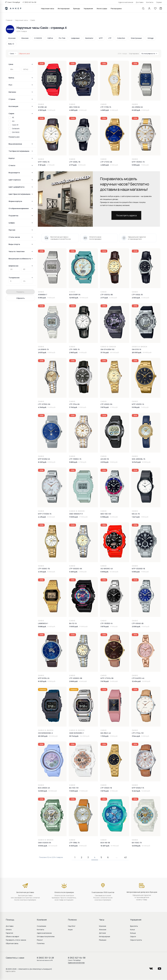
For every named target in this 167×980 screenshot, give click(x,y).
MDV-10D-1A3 (106, 514)
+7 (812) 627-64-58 (29, 2)
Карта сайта (11, 971)
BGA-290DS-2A (44, 788)
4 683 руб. (74, 110)
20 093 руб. (137, 352)
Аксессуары (102, 8)
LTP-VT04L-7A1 (138, 733)
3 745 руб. (73, 407)
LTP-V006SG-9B (76, 678)
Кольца (133, 933)
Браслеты (134, 926)
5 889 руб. (73, 462)
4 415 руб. (42, 517)
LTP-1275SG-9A (44, 404)
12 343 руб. (136, 462)
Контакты (150, 2)
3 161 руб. (42, 165)
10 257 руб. (105, 846)
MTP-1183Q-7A (44, 162)
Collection (121, 38)
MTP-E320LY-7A (138, 788)
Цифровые (75, 38)
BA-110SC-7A (137, 843)
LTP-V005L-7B (75, 162)
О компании (41, 926)
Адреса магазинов (126, 2)
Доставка (140, 2)
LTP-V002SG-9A (76, 569)
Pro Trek (62, 38)
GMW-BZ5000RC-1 (77, 733)
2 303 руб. (42, 110)
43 (125, 857)
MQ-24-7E (136, 514)
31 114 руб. (105, 352)
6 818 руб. (105, 572)
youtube (159, 968)
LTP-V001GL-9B (107, 295)
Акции (70, 930)
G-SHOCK (38, 38)
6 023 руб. (136, 110)
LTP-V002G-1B (106, 788)
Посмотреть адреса (126, 215)
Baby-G (11, 44)
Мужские (12, 38)
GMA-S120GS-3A (45, 843)
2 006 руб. (136, 626)
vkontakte (151, 968)
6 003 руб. (74, 846)
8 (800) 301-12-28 (45, 958)
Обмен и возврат (12, 936)
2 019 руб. (105, 462)
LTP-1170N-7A (106, 107)
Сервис (159, 2)
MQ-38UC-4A (106, 733)
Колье (132, 930)
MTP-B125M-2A (44, 459)
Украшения (88, 8)
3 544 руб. (136, 736)
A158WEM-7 (43, 295)
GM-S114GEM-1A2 (107, 349)
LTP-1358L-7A (74, 843)
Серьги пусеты (136, 940)
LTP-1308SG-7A (75, 459)
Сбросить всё (24, 54)
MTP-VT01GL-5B (107, 678)
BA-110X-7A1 (74, 788)
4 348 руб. (42, 407)
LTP (110, 38)
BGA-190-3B (105, 843)
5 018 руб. (136, 407)
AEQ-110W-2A (74, 107)
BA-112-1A (73, 623)
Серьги (133, 936)
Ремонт (40, 940)
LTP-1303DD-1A (107, 623)
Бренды (77, 8)
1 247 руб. (136, 517)
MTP (101, 38)
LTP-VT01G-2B (106, 162)
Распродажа (116, 8)
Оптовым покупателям (46, 936)
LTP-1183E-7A (74, 349)
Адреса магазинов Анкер (76, 963)
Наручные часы (48, 8)
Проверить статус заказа (16, 940)
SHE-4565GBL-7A (139, 459)
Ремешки (103, 940)
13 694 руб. (43, 846)
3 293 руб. (73, 572)
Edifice (50, 38)
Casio (13, 54)
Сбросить (20, 298)
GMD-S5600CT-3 (76, 514)
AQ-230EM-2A (137, 107)
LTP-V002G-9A (106, 404)
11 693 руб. (74, 517)
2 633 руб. (42, 352)
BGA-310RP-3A (75, 295)
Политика (41, 943)
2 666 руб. (74, 681)
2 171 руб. (73, 165)
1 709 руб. (105, 736)
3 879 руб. (105, 407)
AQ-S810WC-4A (107, 569)
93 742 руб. (74, 736)
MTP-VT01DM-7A (45, 514)
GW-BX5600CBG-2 (45, 733)
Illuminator (89, 38)
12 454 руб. (136, 681)
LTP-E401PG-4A (138, 678)
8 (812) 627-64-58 (77, 958)
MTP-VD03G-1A (138, 404)
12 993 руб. (74, 298)
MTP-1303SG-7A (138, 162)
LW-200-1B (105, 459)
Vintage (151, 38)
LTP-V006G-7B (44, 569)
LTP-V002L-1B (137, 295)
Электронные (136, 38)
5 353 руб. (136, 165)
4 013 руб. (42, 572)
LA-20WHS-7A (43, 349)
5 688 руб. (42, 626)
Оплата (9, 930)
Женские (25, 38)
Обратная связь (12, 943)
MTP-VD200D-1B (138, 569)
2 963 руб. (74, 352)
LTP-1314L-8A (74, 404)
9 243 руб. (136, 791)
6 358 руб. (105, 517)
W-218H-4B (42, 107)
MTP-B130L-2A (44, 678)
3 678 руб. (105, 681)
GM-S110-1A (136, 349)
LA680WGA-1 (43, 623)
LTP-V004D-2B (138, 623)
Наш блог (72, 926)
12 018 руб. (136, 846)
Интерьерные (64, 8)
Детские (102, 933)
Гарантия (9, 933)
